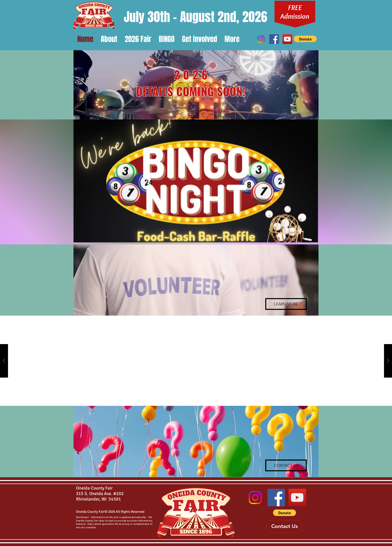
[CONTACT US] (286, 465)
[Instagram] (261, 39)
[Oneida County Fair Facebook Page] (274, 39)
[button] (109, 39)
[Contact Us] (284, 526)
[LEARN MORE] (286, 304)
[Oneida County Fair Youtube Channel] (287, 39)
